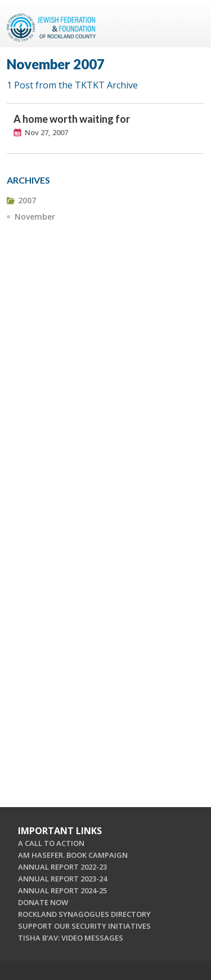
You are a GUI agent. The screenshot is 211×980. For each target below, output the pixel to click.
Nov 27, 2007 (46, 132)
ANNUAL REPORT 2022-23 (62, 867)
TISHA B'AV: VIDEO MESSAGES (71, 938)
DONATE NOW (43, 902)
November (35, 217)
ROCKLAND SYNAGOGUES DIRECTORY (84, 914)
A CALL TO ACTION (51, 843)
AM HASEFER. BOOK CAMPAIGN (73, 855)
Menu (191, 24)
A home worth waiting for (72, 119)
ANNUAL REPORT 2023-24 (62, 879)
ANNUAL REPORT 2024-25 (62, 890)
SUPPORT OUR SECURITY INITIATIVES (84, 926)
